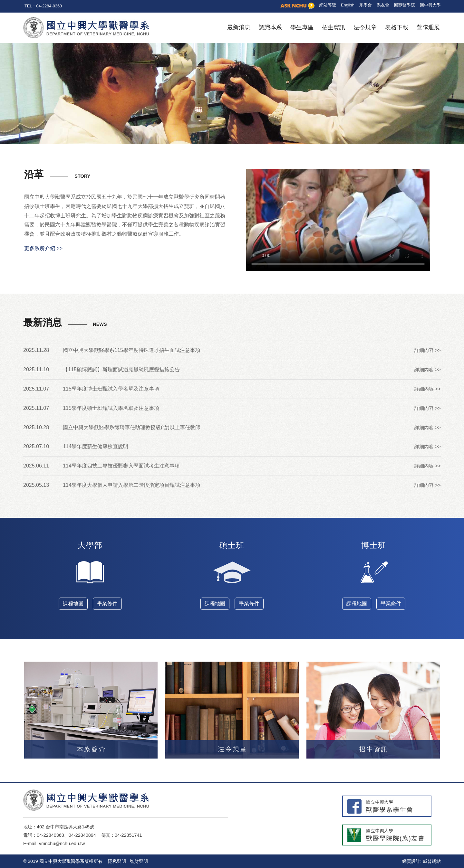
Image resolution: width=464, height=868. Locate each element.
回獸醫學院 (405, 5)
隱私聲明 (117, 861)
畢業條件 (107, 604)
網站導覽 (328, 5)
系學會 (366, 5)
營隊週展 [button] (428, 27)
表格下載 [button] (397, 27)
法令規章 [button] (365, 27)
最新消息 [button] (239, 27)
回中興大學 (430, 5)
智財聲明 (139, 861)
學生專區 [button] (302, 27)
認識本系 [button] (270, 27)
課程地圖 (73, 604)
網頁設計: (412, 861)
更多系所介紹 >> (43, 248)
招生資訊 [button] (333, 27)
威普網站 (432, 861)
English (348, 5)
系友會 (383, 5)
